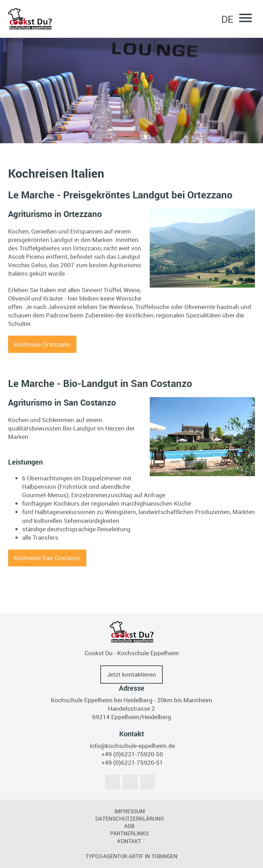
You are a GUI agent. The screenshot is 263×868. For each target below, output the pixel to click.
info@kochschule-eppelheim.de (132, 746)
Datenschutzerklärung (130, 818)
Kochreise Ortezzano (42, 344)
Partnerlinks (129, 833)
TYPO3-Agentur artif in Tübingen (131, 856)
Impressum (130, 811)
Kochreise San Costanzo (47, 558)
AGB (129, 826)
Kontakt (129, 841)
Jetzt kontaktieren (131, 674)
